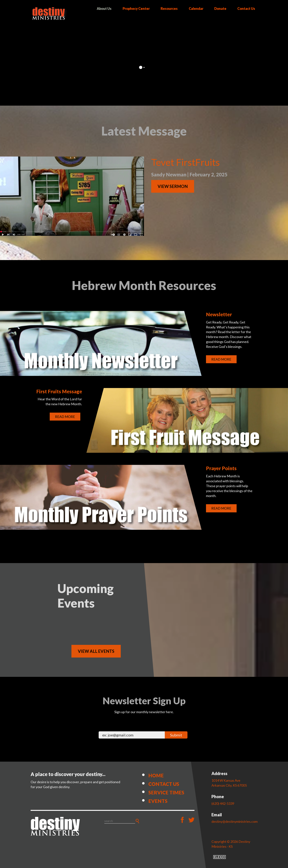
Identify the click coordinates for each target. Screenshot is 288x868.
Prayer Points (221, 468)
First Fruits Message (59, 391)
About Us (104, 9)
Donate (220, 9)
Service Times (166, 792)
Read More (221, 359)
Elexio (219, 857)
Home (156, 775)
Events (158, 801)
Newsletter (219, 314)
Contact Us (246, 9)
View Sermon (173, 186)
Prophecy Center (136, 9)
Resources (169, 9)
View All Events (96, 651)
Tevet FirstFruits (185, 162)
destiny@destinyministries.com (235, 821)
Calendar (196, 9)
